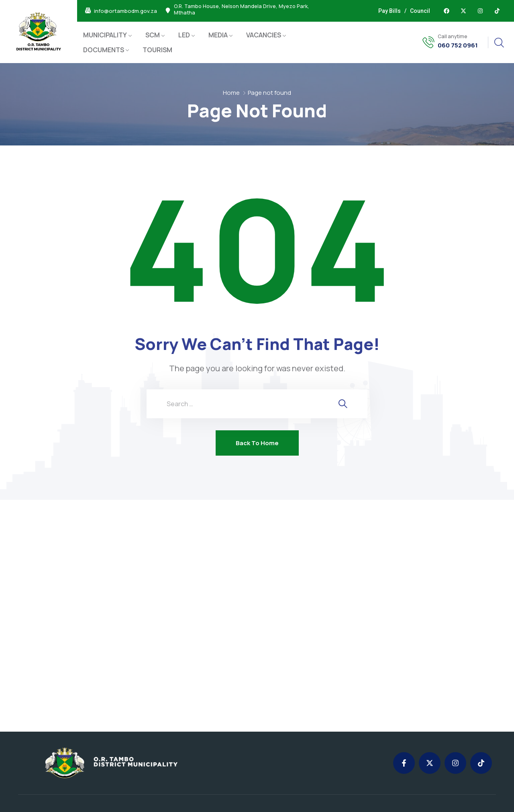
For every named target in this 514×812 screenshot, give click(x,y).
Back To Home (257, 443)
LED (184, 35)
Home (231, 93)
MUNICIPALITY (105, 35)
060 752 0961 (458, 45)
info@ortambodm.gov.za (125, 11)
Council (420, 11)
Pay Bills (390, 11)
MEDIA (218, 35)
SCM (153, 35)
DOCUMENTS (104, 50)
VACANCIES (264, 35)
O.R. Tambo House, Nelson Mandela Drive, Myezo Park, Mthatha (242, 10)
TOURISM (157, 50)
